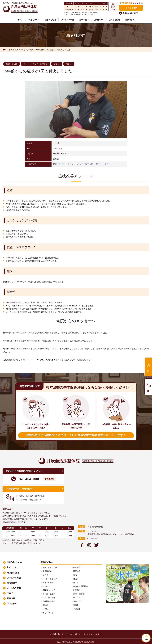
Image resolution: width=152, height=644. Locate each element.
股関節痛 (77, 571)
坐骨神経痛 (47, 571)
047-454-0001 (131, 13)
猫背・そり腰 (48, 613)
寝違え (76, 579)
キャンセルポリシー (95, 634)
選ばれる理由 (50, 20)
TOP (146, 640)
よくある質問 (114, 20)
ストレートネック (50, 579)
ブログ (10, 593)
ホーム (20, 20)
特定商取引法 (55, 634)
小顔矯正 (77, 609)
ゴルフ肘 (77, 601)
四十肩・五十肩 (49, 594)
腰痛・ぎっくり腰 (50, 568)
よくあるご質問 (14, 588)
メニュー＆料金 (68, 20)
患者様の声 (99, 20)
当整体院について (15, 562)
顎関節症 (77, 568)
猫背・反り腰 (12, 64)
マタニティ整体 (49, 598)
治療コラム (130, 20)
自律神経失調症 (49, 601)
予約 (148, 367)
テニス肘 (77, 598)
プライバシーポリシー (74, 634)
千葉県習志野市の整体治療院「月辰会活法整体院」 (78, 642)
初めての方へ (34, 20)
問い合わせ (12, 604)
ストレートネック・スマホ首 (36, 64)
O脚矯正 (76, 590)
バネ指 (45, 609)
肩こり (69, 64)
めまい (45, 586)
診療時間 (148, 387)
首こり (57, 64)
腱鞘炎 (45, 605)
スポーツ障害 (78, 594)
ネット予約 (133, 8)
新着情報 (11, 598)
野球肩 (76, 605)
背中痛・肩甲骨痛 (80, 586)
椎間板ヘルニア (49, 590)
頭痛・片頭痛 (48, 583)
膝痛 (75, 575)
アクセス (113, 9)
